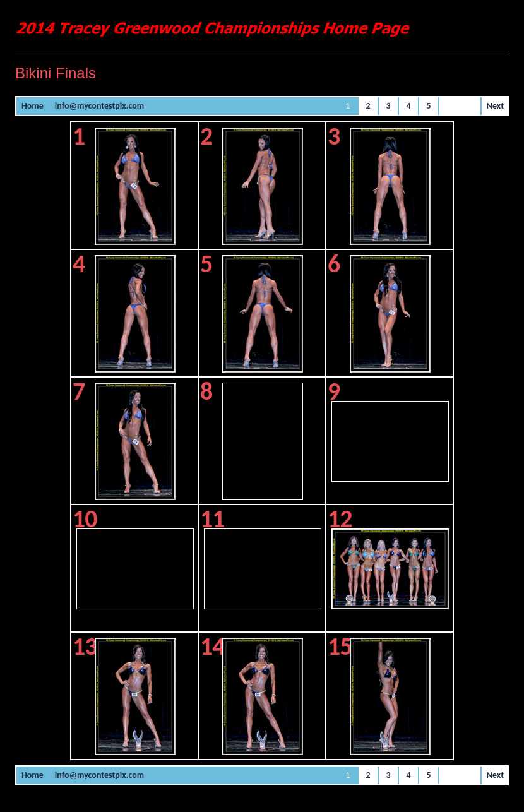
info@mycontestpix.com (99, 106)
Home (33, 106)
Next (495, 106)
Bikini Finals (56, 73)
